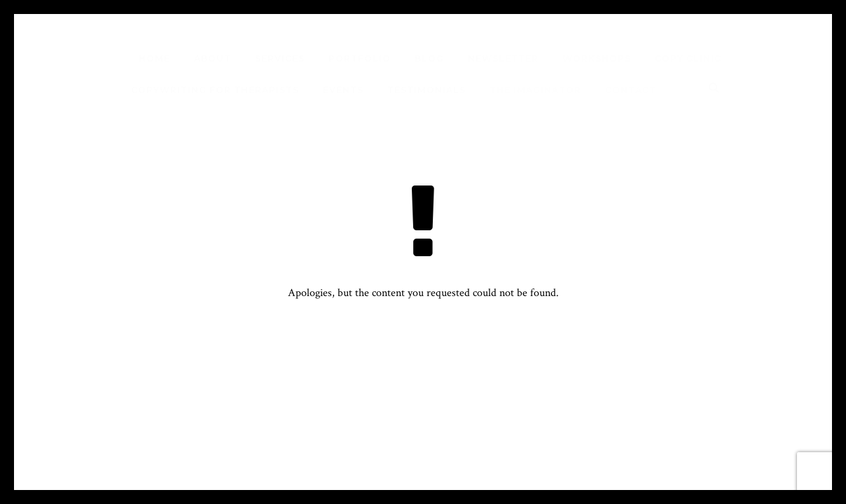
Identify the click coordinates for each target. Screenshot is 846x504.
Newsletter (503, 58)
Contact (631, 90)
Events (343, 90)
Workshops (597, 58)
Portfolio (360, 58)
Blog (429, 58)
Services (280, 58)
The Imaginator (535, 90)
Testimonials (427, 90)
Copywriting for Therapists (215, 90)
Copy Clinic (688, 58)
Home (154, 58)
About (213, 58)
